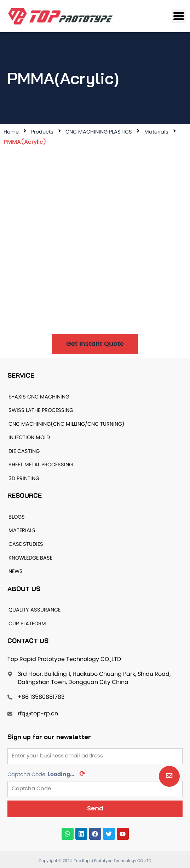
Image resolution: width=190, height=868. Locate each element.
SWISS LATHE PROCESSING (41, 411)
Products (42, 132)
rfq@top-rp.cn (38, 714)
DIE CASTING (24, 451)
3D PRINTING (24, 479)
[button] (95, 344)
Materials (156, 132)
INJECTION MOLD (29, 438)
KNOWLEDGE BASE (30, 558)
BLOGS (17, 517)
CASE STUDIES (26, 544)
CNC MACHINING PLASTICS (99, 132)
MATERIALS (22, 531)
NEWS (16, 572)
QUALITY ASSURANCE (34, 610)
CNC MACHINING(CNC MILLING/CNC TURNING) (67, 424)
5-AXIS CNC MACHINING (39, 397)
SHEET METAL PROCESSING (41, 465)
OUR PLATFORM (27, 624)
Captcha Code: (46, 774)
